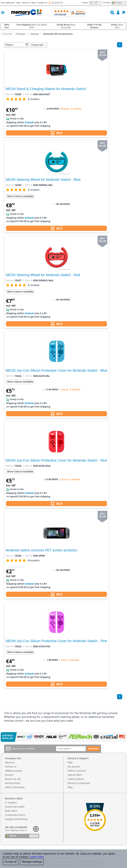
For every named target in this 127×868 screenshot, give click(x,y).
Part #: (29, 94)
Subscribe (93, 749)
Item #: (10, 94)
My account (74, 767)
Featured (39, 45)
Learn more (37, 857)
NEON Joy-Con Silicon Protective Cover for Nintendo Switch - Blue (56, 370)
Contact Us (42, 3)
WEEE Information (15, 787)
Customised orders (15, 815)
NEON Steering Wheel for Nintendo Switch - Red (43, 275)
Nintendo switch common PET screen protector (42, 550)
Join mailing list (8, 3)
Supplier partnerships (16, 819)
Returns (9, 775)
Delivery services (77, 771)
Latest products (76, 779)
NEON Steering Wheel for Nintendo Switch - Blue (43, 180)
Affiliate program (14, 771)
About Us (26, 3)
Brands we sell (13, 779)
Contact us (11, 767)
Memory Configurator (79, 783)
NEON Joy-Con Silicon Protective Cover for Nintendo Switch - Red (56, 460)
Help (18, 3)
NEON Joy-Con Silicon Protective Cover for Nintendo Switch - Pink (56, 641)
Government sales (15, 807)
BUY (57, 133)
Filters (17, 45)
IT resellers (11, 803)
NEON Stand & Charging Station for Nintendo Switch (46, 89)
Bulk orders (11, 811)
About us (10, 762)
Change (34, 836)
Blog (33, 3)
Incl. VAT (95, 3)
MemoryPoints (13, 783)
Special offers (75, 775)
